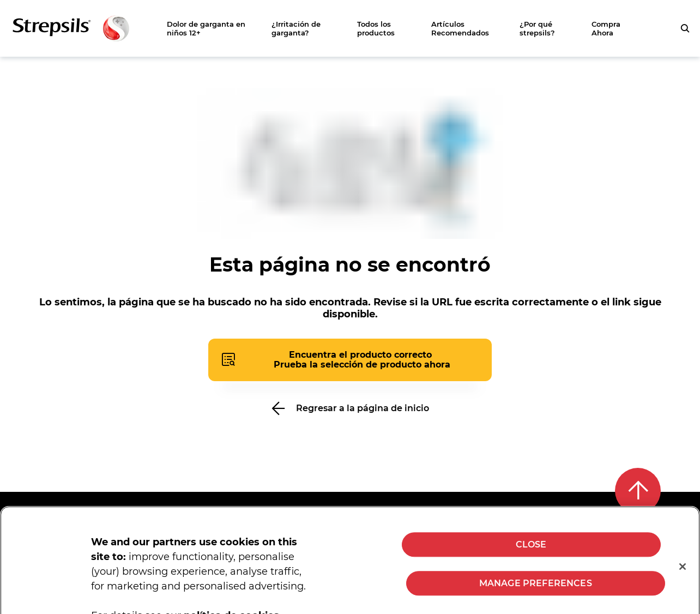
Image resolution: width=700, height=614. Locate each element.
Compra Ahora (606, 28)
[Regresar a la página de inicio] (350, 408)
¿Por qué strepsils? (537, 28)
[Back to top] (638, 491)
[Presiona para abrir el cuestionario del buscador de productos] (350, 360)
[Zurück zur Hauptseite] (71, 28)
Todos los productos (376, 28)
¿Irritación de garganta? (296, 28)
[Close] (683, 579)
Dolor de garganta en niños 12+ (206, 28)
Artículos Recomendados (460, 28)
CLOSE (531, 557)
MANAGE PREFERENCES (536, 596)
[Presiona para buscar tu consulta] (685, 28)
